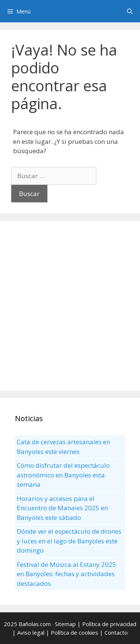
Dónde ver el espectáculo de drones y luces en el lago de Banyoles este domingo (69, 541)
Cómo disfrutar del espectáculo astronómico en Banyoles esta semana (63, 475)
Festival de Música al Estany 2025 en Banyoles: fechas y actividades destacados (66, 574)
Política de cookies (74, 632)
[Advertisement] (70, 306)
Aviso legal (31, 632)
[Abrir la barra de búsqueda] (130, 11)
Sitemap (65, 624)
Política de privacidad (109, 624)
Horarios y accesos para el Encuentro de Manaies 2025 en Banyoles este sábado (62, 508)
